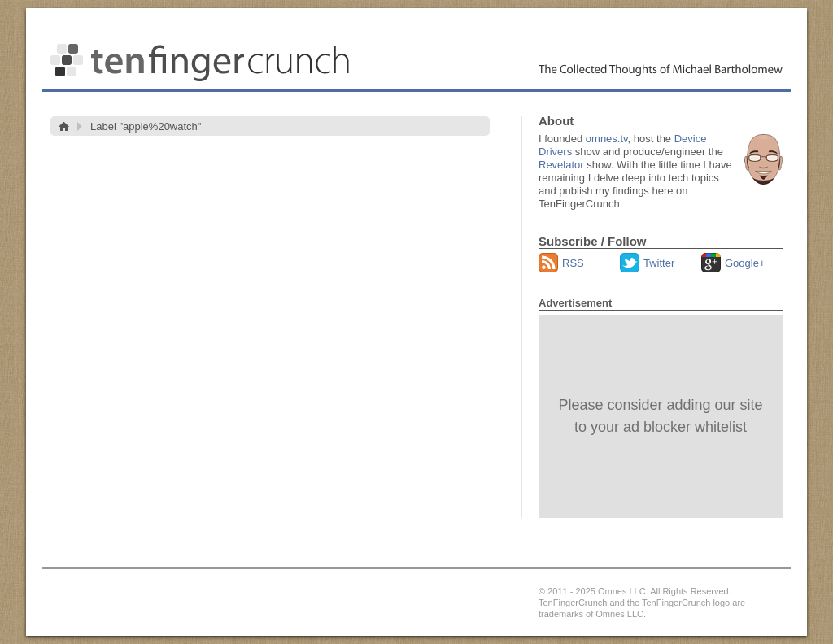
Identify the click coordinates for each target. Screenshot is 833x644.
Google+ (745, 263)
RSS (573, 263)
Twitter (659, 263)
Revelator (561, 165)
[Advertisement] (661, 416)
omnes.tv (607, 139)
